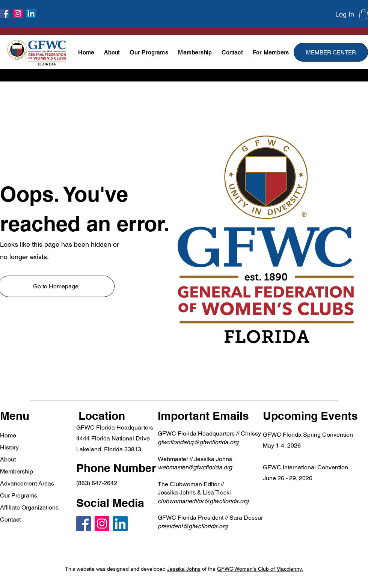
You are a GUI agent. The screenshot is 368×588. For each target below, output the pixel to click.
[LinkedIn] (31, 13)
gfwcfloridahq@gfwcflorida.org (198, 442)
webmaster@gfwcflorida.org (195, 467)
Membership (17, 471)
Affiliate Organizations (29, 507)
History (9, 447)
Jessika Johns (184, 569)
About (8, 459)
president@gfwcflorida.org (193, 526)
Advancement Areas (27, 483)
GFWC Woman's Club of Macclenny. (260, 569)
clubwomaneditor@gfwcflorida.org (203, 501)
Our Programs (19, 495)
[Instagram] (18, 13)
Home (8, 435)
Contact (10, 519)
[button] (363, 14)
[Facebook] (5, 13)
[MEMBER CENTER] (331, 52)
